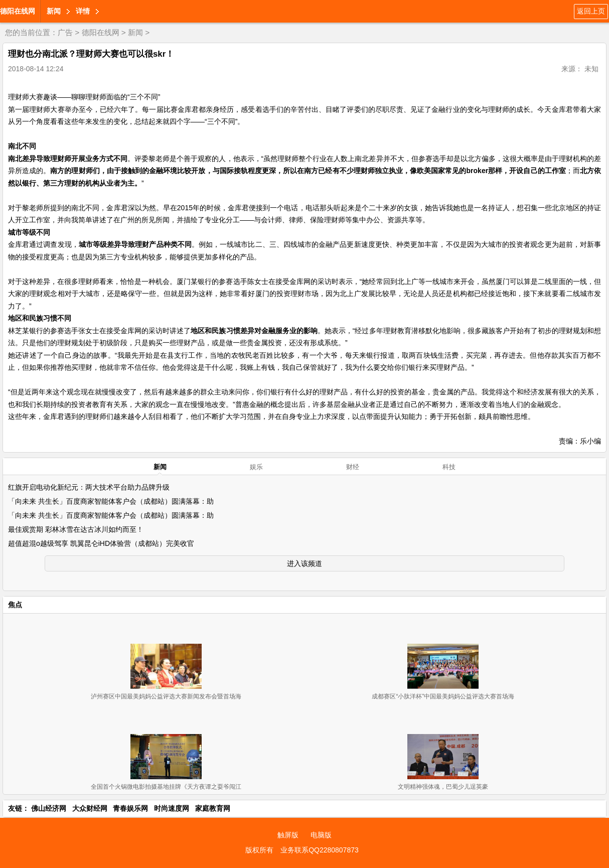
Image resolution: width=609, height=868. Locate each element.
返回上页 (591, 11)
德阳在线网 (18, 11)
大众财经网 (90, 808)
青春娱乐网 (130, 808)
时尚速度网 (172, 808)
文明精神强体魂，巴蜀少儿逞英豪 (443, 787)
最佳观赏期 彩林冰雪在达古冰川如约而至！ (76, 529)
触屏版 (288, 835)
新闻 (54, 11)
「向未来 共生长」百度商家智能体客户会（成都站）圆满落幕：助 (111, 501)
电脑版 (321, 835)
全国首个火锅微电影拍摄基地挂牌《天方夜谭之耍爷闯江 (166, 787)
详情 (83, 11)
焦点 (15, 605)
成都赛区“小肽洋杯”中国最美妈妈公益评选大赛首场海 (443, 696)
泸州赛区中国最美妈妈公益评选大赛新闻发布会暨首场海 (166, 696)
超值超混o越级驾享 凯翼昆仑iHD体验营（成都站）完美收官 (101, 543)
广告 (65, 32)
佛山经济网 (49, 808)
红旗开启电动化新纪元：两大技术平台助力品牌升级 (89, 487)
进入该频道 (304, 563)
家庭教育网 (213, 808)
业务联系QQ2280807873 (320, 850)
